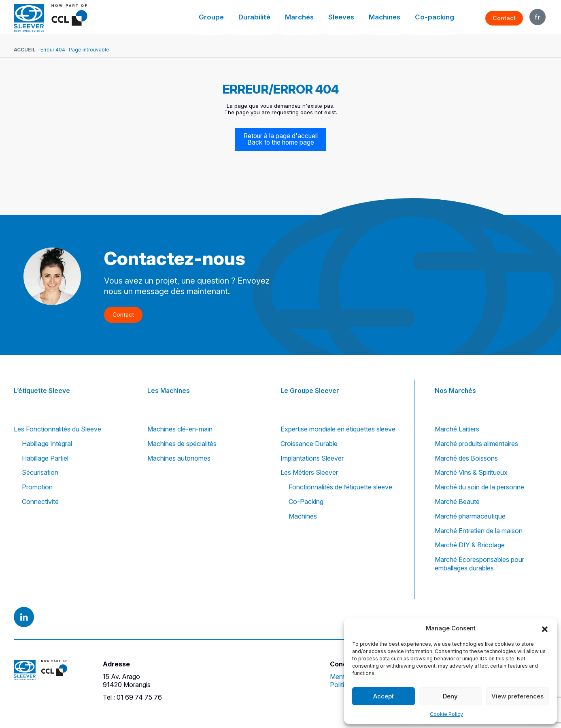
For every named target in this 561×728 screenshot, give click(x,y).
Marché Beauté (457, 502)
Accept (384, 696)
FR (538, 17)
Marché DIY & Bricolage (470, 545)
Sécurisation (40, 473)
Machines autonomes (179, 458)
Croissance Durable (309, 444)
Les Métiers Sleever (309, 473)
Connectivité (40, 502)
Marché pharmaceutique (470, 516)
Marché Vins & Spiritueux (471, 473)
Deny (450, 696)
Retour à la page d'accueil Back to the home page (281, 139)
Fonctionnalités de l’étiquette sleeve (340, 487)
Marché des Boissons (466, 458)
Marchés (312, 18)
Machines (391, 18)
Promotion (37, 487)
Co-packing (437, 18)
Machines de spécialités (182, 444)
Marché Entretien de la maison (479, 531)
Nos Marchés (456, 388)
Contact (505, 18)
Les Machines (169, 388)
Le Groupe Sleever (310, 388)
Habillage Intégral (47, 444)
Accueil (25, 50)
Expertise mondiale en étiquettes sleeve (338, 429)
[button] (545, 628)
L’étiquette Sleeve (42, 388)
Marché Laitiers (457, 429)
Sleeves (351, 18)
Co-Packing (306, 502)
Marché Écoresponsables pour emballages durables (479, 564)
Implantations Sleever (312, 458)
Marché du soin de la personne (479, 487)
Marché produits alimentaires (476, 444)
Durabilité (271, 18)
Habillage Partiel (45, 458)
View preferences (517, 696)
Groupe (232, 18)
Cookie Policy (446, 714)
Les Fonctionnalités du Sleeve (57, 429)
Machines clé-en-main (180, 429)
